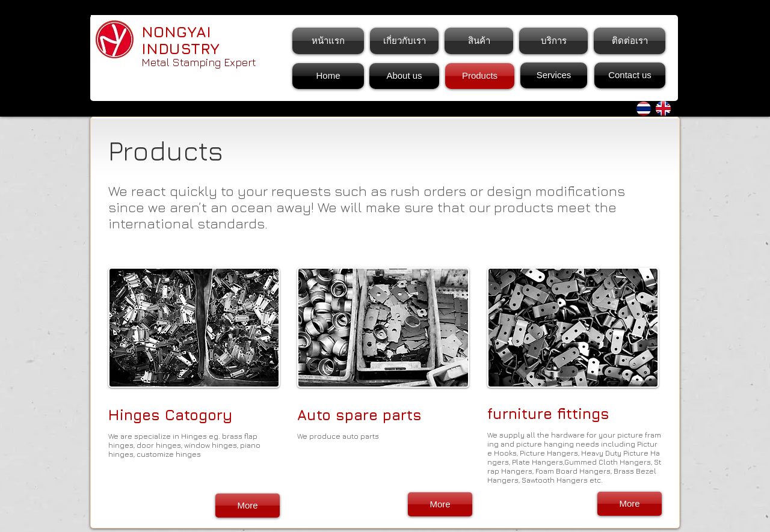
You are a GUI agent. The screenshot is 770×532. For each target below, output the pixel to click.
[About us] (404, 76)
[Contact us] (630, 75)
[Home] (328, 76)
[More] (248, 506)
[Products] (480, 76)
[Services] (554, 75)
